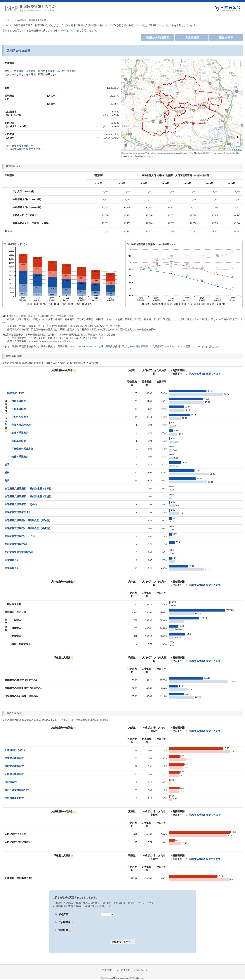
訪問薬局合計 (12, 568)
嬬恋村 (42, 71)
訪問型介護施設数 (14, 758)
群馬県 (8, 71)
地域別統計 (22, 20)
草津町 (51, 71)
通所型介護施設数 (14, 766)
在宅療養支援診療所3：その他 (21, 504)
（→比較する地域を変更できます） (204, 374)
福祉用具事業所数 (14, 798)
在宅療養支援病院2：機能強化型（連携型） (28, 528)
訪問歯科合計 (12, 560)
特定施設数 (11, 782)
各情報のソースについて (64, 31)
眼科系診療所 (19, 441)
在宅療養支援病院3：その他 (20, 536)
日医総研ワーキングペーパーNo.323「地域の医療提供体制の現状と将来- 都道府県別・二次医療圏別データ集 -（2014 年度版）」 (126, 346)
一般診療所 (11, 393)
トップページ (8, 20)
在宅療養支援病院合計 (17, 544)
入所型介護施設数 (14, 774)
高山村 (61, 71)
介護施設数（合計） (15, 750)
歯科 (7, 472)
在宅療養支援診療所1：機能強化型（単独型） (29, 489)
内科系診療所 (19, 401)
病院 (7, 465)
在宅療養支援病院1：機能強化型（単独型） (28, 520)
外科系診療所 (19, 409)
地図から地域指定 (158, 38)
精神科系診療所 (20, 457)
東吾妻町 (72, 71)
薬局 (7, 481)
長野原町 (31, 71)
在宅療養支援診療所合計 (18, 512)
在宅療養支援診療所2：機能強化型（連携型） (29, 496)
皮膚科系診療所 (20, 433)
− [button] (238, 143)
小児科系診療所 (20, 417)
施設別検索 (226, 38)
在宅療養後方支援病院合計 (19, 552)
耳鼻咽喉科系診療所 (22, 449)
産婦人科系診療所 (21, 425)
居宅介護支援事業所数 (17, 790)
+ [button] (238, 138)
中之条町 (19, 71)
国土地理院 (237, 150)
